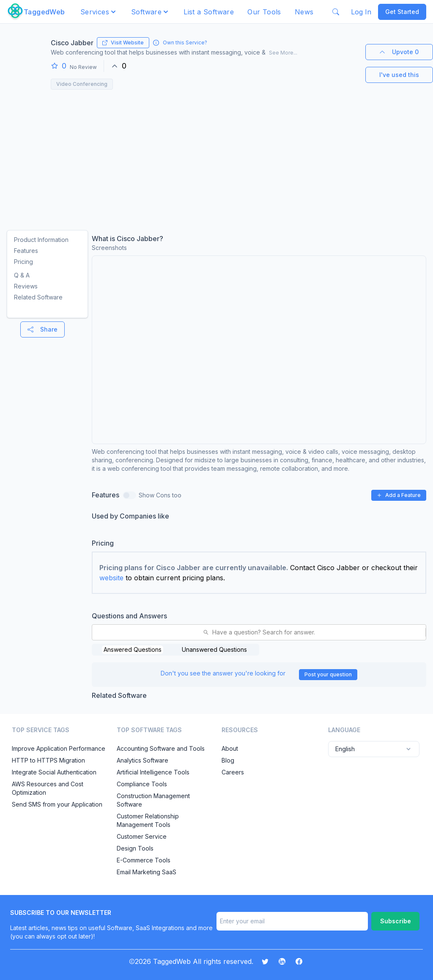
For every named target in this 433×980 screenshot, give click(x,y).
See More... (283, 53)
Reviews (26, 286)
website (111, 578)
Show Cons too (160, 495)
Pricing (23, 262)
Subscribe (396, 921)
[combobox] (97, 632)
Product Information (41, 240)
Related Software (38, 297)
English (374, 749)
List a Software (209, 12)
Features (26, 251)
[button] (99, 12)
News (304, 12)
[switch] (129, 495)
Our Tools (264, 12)
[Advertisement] (216, 157)
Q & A (22, 275)
